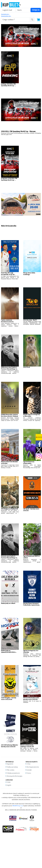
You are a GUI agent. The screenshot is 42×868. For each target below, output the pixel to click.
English (9, 785)
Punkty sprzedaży (12, 767)
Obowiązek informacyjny (14, 776)
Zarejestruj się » (5, 14)
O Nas (28, 764)
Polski (9, 782)
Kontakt (29, 770)
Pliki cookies (10, 770)
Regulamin (10, 764)
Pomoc (29, 773)
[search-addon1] (16, 20)
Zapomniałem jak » (6, 16)
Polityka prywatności (13, 773)
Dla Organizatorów (33, 767)
